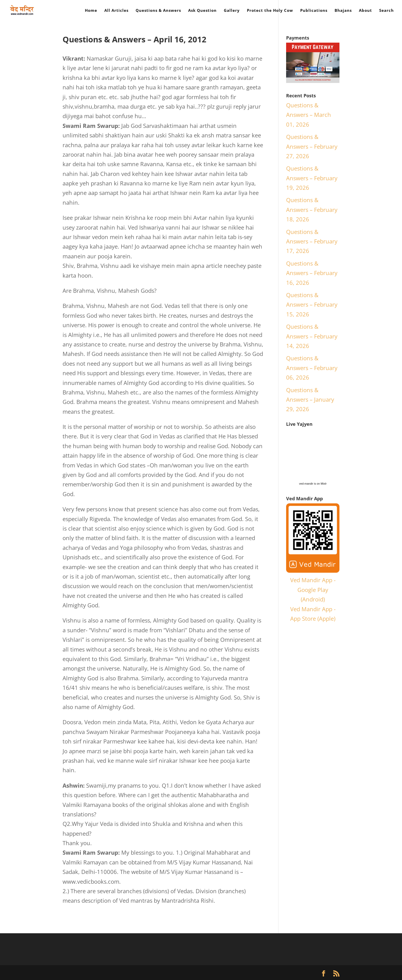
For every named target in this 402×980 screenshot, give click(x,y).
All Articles (116, 11)
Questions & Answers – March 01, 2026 (309, 115)
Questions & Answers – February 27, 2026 (312, 146)
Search (386, 11)
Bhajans (343, 11)
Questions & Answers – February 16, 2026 (312, 273)
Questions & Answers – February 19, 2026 (312, 178)
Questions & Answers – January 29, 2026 (310, 399)
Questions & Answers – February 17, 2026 (312, 241)
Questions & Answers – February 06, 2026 (312, 368)
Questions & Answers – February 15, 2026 (312, 304)
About (365, 11)
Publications (314, 11)
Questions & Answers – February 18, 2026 (312, 209)
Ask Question (202, 11)
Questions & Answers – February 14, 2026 (312, 336)
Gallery (232, 11)
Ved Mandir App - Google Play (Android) (313, 590)
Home (91, 11)
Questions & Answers (158, 11)
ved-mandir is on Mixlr (313, 484)
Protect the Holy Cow (270, 11)
